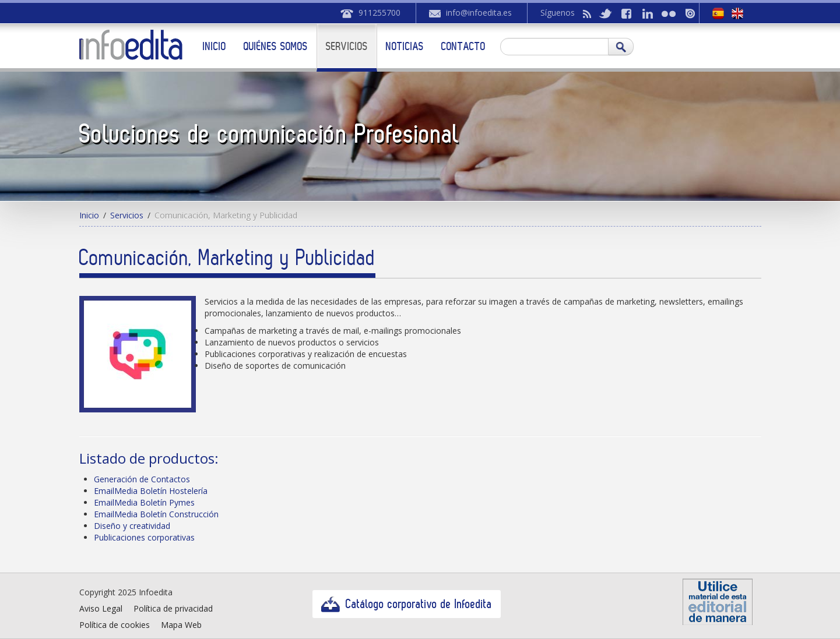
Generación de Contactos (142, 479)
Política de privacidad (173, 608)
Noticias (405, 46)
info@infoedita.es (479, 13)
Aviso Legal (101, 608)
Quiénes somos (276, 46)
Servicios (347, 46)
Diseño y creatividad (132, 526)
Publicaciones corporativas (144, 537)
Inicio (215, 46)
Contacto (463, 46)
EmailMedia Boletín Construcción (156, 514)
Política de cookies (115, 625)
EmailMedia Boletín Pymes (144, 502)
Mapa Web (181, 625)
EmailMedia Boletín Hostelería (151, 491)
